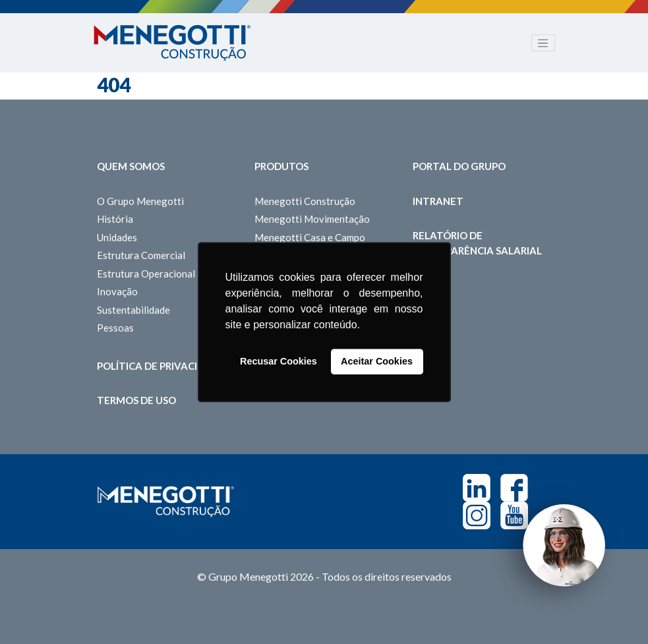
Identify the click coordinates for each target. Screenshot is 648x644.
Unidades (117, 237)
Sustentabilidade (133, 310)
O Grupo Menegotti (140, 201)
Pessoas (115, 328)
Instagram (477, 515)
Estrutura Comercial (141, 255)
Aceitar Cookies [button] (377, 362)
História (115, 219)
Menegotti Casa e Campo (310, 237)
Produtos (281, 166)
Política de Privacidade (161, 366)
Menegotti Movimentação (312, 219)
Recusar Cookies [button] (279, 362)
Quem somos (131, 166)
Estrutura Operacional (146, 274)
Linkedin (477, 488)
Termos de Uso (136, 400)
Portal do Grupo (459, 166)
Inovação (117, 291)
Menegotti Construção (305, 201)
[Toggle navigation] (543, 43)
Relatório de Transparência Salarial (477, 243)
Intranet (438, 201)
